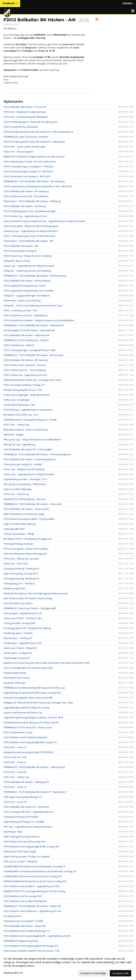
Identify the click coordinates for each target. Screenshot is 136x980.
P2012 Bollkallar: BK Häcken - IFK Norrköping (27, 281)
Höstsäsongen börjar (15, 673)
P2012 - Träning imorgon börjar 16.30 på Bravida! (29, 236)
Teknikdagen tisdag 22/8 (17, 658)
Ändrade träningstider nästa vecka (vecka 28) (28, 698)
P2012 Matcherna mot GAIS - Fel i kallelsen (26, 196)
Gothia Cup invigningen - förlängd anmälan (27, 395)
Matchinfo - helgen (14, 435)
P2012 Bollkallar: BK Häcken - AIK (40, 20)
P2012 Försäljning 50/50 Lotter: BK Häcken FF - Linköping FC (35, 142)
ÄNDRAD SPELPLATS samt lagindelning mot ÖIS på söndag (34, 891)
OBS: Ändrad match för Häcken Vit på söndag (28, 598)
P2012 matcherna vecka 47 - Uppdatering (25, 315)
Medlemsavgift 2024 (14, 588)
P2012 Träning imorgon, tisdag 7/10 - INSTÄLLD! (28, 171)
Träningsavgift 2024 (14, 529)
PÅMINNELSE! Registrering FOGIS (21, 941)
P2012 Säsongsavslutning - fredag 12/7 (24, 385)
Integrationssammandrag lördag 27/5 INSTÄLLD (29, 752)
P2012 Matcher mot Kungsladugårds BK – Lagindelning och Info (37, 936)
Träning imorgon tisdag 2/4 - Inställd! (23, 464)
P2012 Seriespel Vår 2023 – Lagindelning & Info (28, 812)
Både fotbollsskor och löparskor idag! (24, 514)
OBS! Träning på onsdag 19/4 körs (22, 837)
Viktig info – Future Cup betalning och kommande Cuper (33, 305)
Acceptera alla (121, 973)
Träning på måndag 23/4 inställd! (21, 817)
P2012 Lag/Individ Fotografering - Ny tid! (25, 286)
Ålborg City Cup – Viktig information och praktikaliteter (32, 439)
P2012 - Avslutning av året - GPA (20, 310)
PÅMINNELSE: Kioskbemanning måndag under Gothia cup (34, 688)
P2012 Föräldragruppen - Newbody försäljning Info (31, 122)
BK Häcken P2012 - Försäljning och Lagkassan (28, 539)
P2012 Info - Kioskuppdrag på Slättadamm (26, 117)
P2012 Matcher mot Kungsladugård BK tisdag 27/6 (30, 742)
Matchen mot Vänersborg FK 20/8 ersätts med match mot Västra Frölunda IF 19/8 (46, 663)
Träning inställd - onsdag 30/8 (19, 623)
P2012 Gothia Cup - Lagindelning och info (25, 216)
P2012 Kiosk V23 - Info (15, 757)
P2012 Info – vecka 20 (15, 772)
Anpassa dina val (13, 973)
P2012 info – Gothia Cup (16, 425)
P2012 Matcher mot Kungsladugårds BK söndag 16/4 (31, 847)
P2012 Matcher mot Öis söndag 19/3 (23, 896)
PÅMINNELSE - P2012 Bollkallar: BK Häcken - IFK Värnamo (34, 355)
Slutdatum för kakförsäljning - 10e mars (25, 499)
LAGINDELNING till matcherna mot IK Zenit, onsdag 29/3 (33, 876)
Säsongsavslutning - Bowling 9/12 (21, 569)
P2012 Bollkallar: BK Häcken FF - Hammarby (26, 807)
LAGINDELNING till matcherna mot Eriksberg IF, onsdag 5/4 (34, 866)
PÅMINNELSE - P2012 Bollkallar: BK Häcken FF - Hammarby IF (35, 792)
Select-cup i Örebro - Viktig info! (20, 648)
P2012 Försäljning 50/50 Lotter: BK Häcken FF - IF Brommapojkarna (38, 132)
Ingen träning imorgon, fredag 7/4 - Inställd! (26, 856)
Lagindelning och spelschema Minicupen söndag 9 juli (32, 693)
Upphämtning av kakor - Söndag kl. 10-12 (25, 479)
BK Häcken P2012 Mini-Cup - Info (21, 415)
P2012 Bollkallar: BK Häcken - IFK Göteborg (26, 191)
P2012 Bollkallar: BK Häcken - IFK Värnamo (26, 360)
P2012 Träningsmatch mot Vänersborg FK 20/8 (28, 668)
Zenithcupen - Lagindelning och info (23, 643)
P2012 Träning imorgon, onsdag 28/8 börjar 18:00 (29, 350)
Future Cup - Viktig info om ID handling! (24, 469)
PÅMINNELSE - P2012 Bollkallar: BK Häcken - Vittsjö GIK (32, 906)
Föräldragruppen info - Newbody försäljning (27, 628)
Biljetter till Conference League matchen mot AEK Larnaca (34, 157)
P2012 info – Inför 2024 (16, 564)
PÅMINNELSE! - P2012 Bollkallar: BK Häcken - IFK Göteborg (34, 181)
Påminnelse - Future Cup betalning (22, 300)
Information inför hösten (17, 678)
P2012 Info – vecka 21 (15, 762)
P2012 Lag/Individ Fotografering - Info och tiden (29, 291)
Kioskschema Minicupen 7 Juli (19, 405)
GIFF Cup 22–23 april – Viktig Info (21, 861)
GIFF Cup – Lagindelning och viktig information (28, 827)
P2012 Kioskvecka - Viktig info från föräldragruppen (31, 226)
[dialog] (68, 966)
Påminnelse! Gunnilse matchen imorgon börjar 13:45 (32, 951)
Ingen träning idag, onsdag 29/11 (21, 573)
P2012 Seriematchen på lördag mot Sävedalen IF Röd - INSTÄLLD (38, 186)
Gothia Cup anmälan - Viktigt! (19, 534)
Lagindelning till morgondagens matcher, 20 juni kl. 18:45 (33, 717)
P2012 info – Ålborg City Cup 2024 (21, 559)
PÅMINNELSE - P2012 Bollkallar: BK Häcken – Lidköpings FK (34, 767)
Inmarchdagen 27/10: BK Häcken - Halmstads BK (29, 330)
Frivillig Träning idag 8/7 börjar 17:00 (22, 390)
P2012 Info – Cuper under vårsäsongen (25, 147)
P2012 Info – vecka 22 (15, 747)
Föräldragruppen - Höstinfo (18, 633)
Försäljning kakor (13, 916)
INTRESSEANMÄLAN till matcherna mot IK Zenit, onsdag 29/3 (35, 881)
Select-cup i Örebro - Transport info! (23, 618)
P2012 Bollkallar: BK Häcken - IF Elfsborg (25, 206)
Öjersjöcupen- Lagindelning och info (23, 613)
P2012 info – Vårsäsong (16, 494)
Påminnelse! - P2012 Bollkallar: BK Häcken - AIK (28, 241)
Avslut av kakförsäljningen (18, 489)
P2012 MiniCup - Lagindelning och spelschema (28, 410)
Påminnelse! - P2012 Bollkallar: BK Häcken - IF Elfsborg (32, 201)
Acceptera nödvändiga (93, 973)
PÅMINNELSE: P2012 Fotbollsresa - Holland (26, 340)
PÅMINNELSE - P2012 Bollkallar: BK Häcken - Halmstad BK (34, 325)
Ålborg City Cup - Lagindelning (19, 444)
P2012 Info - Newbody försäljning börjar (25, 112)
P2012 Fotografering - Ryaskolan (21, 127)
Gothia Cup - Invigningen (17, 400)
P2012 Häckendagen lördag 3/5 (20, 251)
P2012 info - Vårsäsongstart (18, 152)
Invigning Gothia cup (14, 683)
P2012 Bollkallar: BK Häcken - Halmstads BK (27, 335)
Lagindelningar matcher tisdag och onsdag (26, 708)
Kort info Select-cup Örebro (18, 603)
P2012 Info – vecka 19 (15, 787)
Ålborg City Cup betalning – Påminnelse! (25, 484)
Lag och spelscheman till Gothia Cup (23, 712)
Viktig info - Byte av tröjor (17, 261)
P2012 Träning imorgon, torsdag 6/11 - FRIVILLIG (29, 166)
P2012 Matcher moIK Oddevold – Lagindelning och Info (32, 911)
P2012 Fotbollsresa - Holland (19, 345)
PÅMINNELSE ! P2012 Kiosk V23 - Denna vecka (28, 727)
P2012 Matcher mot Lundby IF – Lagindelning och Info (32, 886)
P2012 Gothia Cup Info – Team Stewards (25, 370)
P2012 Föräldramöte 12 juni (18, 732)
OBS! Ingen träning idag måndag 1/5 (23, 797)
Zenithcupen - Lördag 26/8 (18, 653)
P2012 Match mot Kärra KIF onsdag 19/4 (25, 842)
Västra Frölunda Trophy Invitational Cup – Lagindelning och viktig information (45, 221)
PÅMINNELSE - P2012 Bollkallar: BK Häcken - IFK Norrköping (35, 276)
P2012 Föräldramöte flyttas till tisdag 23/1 (25, 554)
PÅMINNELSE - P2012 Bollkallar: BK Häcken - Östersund (33, 504)
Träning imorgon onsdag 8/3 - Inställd (23, 921)
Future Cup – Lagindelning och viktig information (29, 266)
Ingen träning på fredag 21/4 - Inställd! (24, 822)
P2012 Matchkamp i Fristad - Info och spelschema (30, 162)
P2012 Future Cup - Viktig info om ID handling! (27, 256)
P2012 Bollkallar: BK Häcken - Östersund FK (26, 509)
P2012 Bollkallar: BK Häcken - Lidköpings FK (26, 782)
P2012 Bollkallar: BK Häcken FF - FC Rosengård (28, 449)
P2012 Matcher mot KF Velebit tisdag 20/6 (25, 737)
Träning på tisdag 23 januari (18, 544)
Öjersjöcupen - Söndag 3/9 (18, 638)
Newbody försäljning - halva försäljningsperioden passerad (36, 593)
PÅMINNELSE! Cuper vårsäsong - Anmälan (26, 137)
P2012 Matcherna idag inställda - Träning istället (29, 519)
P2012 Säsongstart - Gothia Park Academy (26, 549)
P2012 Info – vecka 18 (15, 802)
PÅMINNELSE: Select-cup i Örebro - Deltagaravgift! (30, 608)
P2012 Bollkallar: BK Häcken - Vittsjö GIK (25, 926)
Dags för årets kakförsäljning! (19, 524)
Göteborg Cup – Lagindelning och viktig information (31, 231)
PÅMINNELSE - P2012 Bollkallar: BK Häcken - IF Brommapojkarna (37, 454)
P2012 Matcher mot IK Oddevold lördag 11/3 (27, 931)
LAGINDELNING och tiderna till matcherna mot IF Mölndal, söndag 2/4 (40, 871)
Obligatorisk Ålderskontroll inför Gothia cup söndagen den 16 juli (38, 703)
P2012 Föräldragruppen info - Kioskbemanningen (30, 211)
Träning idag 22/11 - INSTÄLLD (19, 583)
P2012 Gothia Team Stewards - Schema (25, 365)
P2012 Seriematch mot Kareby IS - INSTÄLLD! (27, 176)
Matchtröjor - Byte (13, 832)
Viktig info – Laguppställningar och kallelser (27, 296)
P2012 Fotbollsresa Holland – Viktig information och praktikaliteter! (39, 320)
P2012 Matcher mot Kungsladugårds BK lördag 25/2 (31, 946)
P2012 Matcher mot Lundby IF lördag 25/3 (25, 901)
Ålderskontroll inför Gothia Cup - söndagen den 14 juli (32, 380)
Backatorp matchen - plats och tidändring (25, 430)
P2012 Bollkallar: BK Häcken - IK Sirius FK (25, 107)
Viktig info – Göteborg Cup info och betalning (27, 271)
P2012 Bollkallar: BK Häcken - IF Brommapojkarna (30, 459)
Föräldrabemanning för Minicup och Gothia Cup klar (31, 722)
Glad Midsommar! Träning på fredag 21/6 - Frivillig (30, 420)
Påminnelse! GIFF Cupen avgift (20, 851)
